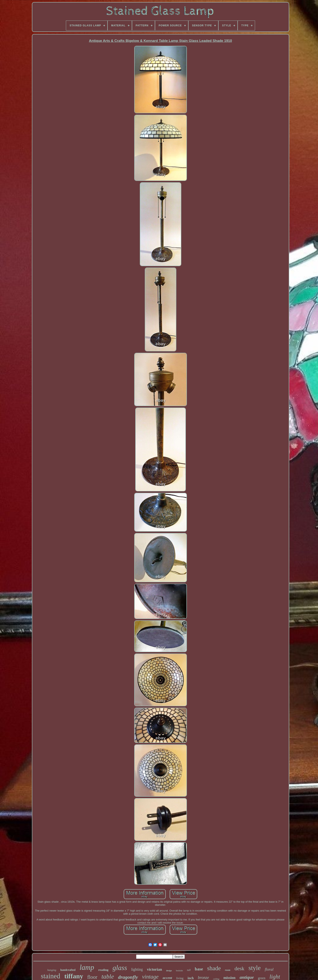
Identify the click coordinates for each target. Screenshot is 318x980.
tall (189, 970)
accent (167, 978)
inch (191, 978)
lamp (87, 967)
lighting (137, 969)
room (228, 970)
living (180, 978)
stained (50, 976)
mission (230, 978)
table (108, 976)
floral (269, 969)
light (275, 977)
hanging (52, 970)
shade (214, 968)
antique (247, 977)
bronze (203, 978)
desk (239, 968)
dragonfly (128, 977)
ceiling (216, 979)
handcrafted (68, 970)
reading (103, 970)
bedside (179, 970)
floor (92, 977)
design (169, 971)
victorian (154, 969)
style (255, 968)
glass (120, 968)
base (199, 969)
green (262, 978)
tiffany (74, 976)
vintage (150, 977)
